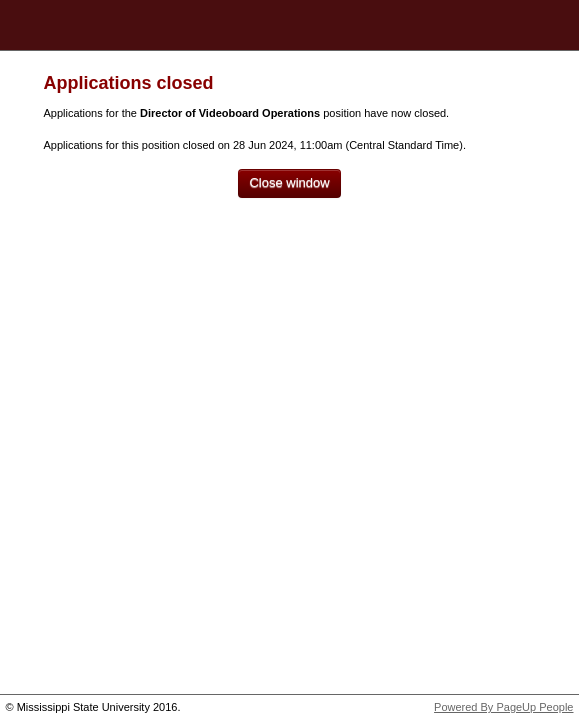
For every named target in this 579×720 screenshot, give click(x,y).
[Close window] (289, 183)
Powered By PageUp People (503, 707)
